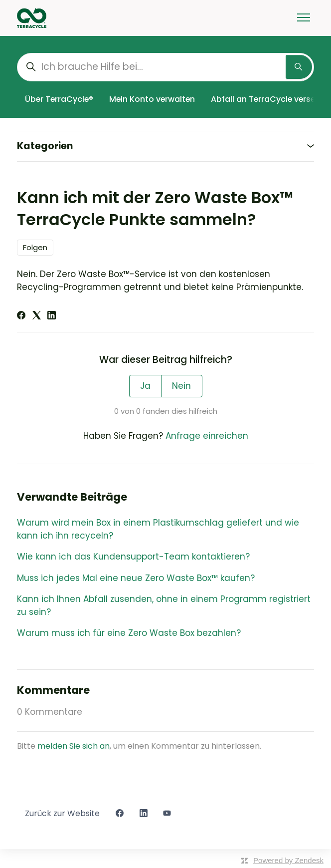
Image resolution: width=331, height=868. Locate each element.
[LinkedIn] (52, 316)
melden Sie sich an (74, 746)
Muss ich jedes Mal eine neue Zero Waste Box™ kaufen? (136, 578)
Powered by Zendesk (288, 860)
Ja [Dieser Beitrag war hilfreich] (145, 386)
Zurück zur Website (62, 813)
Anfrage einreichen (207, 436)
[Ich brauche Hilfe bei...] (165, 67)
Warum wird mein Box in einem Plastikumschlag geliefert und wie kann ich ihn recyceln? (158, 529)
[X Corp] (37, 316)
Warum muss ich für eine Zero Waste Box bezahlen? (129, 633)
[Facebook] (21, 316)
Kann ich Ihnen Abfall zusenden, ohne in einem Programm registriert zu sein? (164, 605)
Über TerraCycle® (59, 99)
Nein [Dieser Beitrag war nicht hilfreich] (181, 386)
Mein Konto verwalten (152, 99)
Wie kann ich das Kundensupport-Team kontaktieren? (133, 557)
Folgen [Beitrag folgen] (35, 247)
